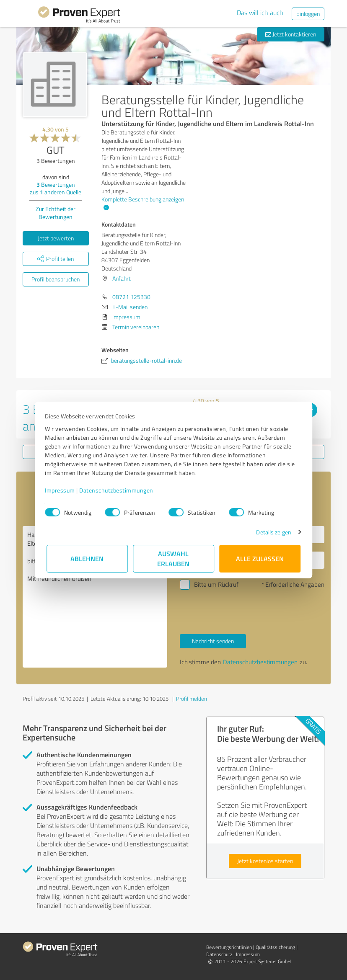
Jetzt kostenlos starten (265, 861)
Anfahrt (122, 278)
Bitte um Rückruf (216, 584)
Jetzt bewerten (56, 238)
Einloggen (308, 14)
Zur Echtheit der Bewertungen (56, 213)
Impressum (62, 490)
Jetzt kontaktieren (291, 34)
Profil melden (192, 699)
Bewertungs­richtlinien (229, 947)
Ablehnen (87, 558)
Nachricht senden (213, 641)
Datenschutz (219, 954)
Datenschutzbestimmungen (118, 490)
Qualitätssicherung (275, 947)
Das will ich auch (260, 13)
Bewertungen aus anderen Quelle (56, 188)
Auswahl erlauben (174, 558)
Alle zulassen (260, 558)
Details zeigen (272, 532)
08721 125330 (131, 297)
